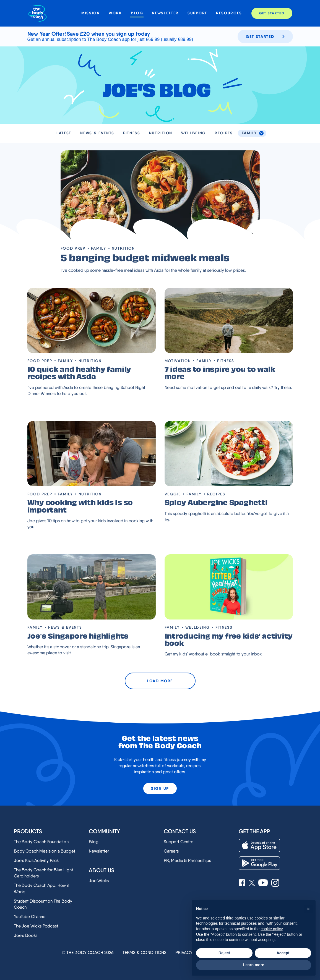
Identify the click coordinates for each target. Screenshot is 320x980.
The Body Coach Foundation (41, 842)
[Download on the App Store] (259, 846)
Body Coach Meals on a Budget (45, 851)
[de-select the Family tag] (261, 133)
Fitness (132, 133)
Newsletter (165, 13)
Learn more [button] (254, 965)
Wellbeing (193, 133)
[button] (308, 909)
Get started (265, 36)
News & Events (97, 133)
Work (115, 13)
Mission (91, 13)
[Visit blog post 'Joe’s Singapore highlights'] (92, 587)
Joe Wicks (99, 881)
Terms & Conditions (145, 952)
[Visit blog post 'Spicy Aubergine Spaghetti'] (229, 454)
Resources (229, 13)
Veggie (173, 494)
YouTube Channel (30, 917)
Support (197, 13)
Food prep (73, 248)
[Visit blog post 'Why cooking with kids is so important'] (92, 454)
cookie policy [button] (271, 929)
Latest (64, 133)
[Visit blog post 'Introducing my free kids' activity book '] (229, 587)
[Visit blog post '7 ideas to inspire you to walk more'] (229, 320)
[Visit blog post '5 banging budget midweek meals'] (160, 195)
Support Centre (179, 842)
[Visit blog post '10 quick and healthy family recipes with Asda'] (92, 320)
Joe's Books (26, 935)
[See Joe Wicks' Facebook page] (242, 883)
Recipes (224, 133)
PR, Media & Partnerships (187, 860)
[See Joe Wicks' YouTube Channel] (263, 883)
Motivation (178, 361)
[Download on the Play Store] (259, 863)
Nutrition (161, 133)
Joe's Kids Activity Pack (36, 860)
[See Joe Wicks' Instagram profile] (275, 883)
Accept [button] (283, 953)
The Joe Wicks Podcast (36, 926)
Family (99, 248)
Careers (171, 851)
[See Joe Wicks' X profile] (252, 883)
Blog (137, 13)
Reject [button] (224, 953)
